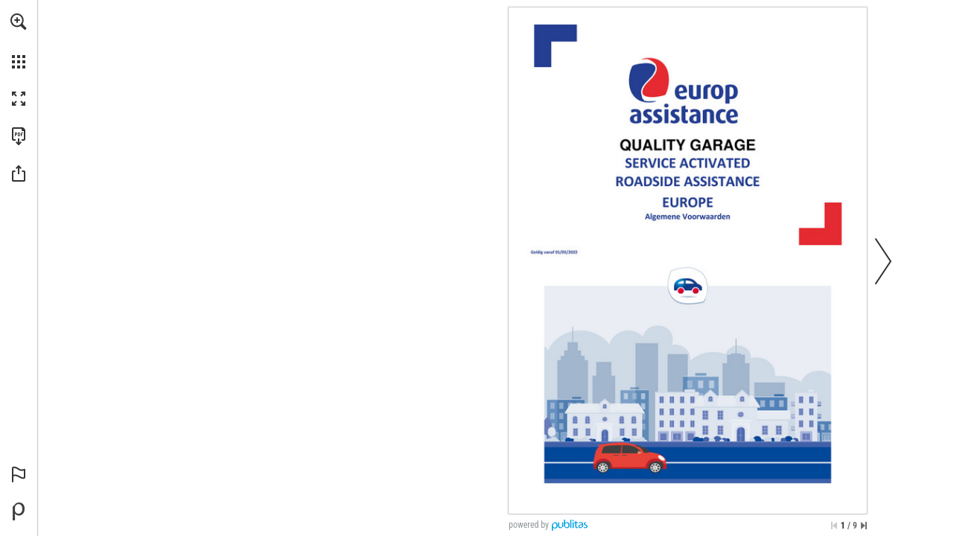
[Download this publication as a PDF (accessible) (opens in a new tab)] (19, 136)
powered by (529, 525)
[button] (19, 22)
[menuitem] (19, 41)
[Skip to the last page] (864, 526)
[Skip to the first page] (834, 526)
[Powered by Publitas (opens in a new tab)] (19, 511)
